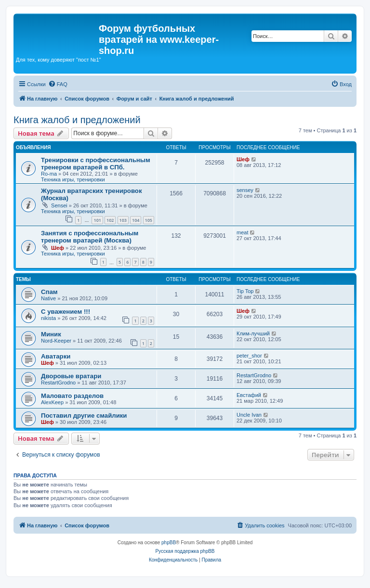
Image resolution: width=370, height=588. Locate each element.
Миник (51, 334)
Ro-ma (49, 174)
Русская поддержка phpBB (185, 551)
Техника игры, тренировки (73, 179)
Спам (49, 292)
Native (48, 298)
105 (149, 220)
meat (242, 232)
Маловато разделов (72, 396)
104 (136, 220)
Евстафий (249, 395)
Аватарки (56, 356)
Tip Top (245, 291)
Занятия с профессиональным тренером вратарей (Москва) (90, 237)
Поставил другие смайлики (84, 415)
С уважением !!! (66, 312)
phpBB (169, 543)
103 (123, 220)
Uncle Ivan (249, 415)
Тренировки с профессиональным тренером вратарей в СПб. (96, 164)
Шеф (243, 159)
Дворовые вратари (71, 376)
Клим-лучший (253, 333)
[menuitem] (58, 84)
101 (97, 220)
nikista (48, 318)
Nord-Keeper (56, 341)
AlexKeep (52, 402)
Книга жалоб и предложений (77, 120)
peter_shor (249, 356)
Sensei (59, 205)
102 (110, 220)
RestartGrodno (58, 383)
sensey (245, 190)
